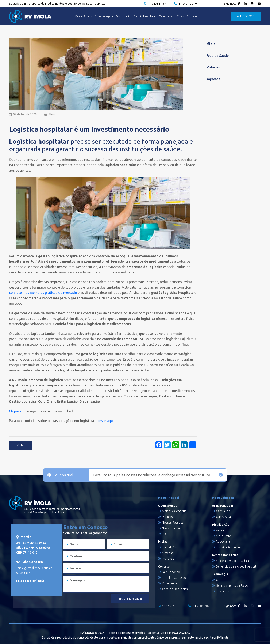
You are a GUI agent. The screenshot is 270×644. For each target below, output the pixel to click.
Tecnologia (166, 16)
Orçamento (169, 583)
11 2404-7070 (185, 4)
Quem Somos (83, 16)
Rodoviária (223, 542)
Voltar (21, 445)
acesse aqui (104, 421)
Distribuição (123, 16)
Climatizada (223, 517)
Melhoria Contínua (174, 511)
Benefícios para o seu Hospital (236, 566)
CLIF (219, 580)
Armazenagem (104, 16)
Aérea (220, 530)
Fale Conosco (171, 572)
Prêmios (167, 517)
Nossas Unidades (173, 528)
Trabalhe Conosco (174, 578)
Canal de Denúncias (175, 589)
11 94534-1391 (156, 4)
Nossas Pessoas (173, 523)
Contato (192, 16)
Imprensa (213, 79)
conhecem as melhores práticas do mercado (43, 293)
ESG (165, 534)
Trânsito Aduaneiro (229, 547)
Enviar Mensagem (130, 599)
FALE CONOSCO (246, 16)
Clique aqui (18, 411)
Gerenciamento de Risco (232, 585)
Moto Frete (223, 536)
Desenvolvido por (169, 633)
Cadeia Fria (223, 511)
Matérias (213, 67)
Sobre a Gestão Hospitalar (233, 561)
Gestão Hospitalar (145, 16)
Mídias (180, 16)
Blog (52, 114)
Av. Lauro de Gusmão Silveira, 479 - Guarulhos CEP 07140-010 (33, 548)
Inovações (223, 591)
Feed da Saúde (217, 56)
